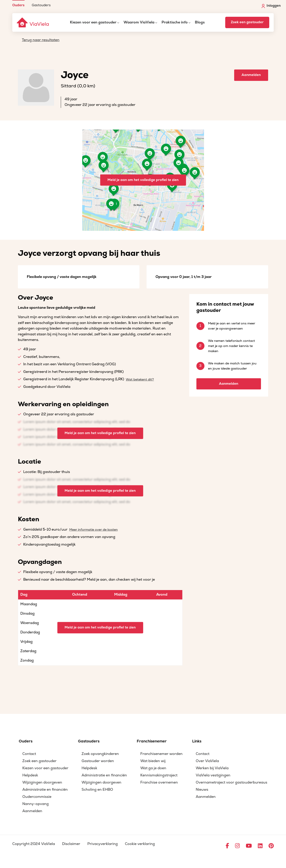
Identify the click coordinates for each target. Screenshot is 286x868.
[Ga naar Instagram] (237, 846)
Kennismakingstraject (159, 775)
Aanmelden (251, 75)
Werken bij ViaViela (212, 768)
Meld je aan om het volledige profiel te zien (143, 180)
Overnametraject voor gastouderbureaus (231, 782)
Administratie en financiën (45, 790)
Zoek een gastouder (247, 22)
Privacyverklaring (103, 844)
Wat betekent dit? (140, 379)
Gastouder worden (98, 761)
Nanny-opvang (36, 804)
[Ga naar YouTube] (249, 846)
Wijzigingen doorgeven (42, 782)
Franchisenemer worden (161, 754)
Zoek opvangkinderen (100, 754)
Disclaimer (71, 844)
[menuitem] (18, 3)
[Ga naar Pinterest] (271, 846)
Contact (29, 754)
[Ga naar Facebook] (227, 846)
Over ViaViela (207, 761)
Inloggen (271, 6)
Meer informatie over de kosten (94, 530)
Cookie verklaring (140, 844)
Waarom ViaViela (139, 22)
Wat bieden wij (153, 761)
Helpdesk (30, 775)
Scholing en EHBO (97, 790)
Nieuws (202, 790)
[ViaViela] (33, 22)
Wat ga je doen (153, 768)
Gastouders (41, 5)
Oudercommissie (37, 797)
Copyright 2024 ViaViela (34, 844)
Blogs (200, 22)
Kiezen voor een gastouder (93, 22)
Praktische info (175, 22)
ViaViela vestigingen (213, 775)
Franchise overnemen (159, 782)
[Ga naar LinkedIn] (260, 846)
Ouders (18, 5)
